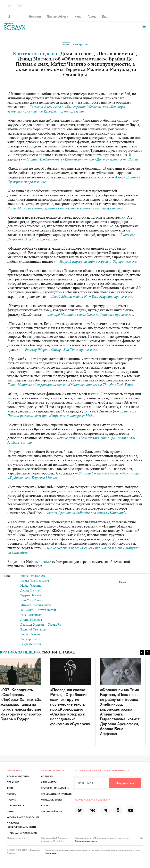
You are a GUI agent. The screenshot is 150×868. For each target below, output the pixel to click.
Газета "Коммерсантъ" (35, 581)
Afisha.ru (47, 776)
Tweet (122, 583)
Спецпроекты (16, 805)
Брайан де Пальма (33, 576)
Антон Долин (47, 610)
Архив (66, 44)
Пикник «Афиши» (52, 811)
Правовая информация (22, 833)
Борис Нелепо (30, 635)
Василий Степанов (33, 630)
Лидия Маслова (31, 620)
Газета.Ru (55, 625)
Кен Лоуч (27, 610)
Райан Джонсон (31, 615)
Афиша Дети (49, 782)
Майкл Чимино (31, 586)
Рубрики (12, 800)
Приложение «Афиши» (55, 788)
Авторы (12, 794)
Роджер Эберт (30, 640)
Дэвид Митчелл (31, 591)
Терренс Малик (31, 596)
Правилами (51, 853)
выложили (43, 562)
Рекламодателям (18, 776)
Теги (10, 788)
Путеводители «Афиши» (57, 794)
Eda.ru (45, 805)
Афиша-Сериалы (51, 800)
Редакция (13, 782)
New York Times (31, 601)
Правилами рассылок (86, 841)
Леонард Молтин (32, 625)
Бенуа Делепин (31, 644)
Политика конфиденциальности (21, 825)
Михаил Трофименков (36, 605)
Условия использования (23, 817)
